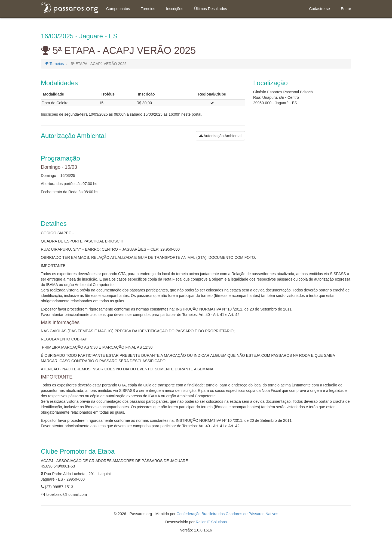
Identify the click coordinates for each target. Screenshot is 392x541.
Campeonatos (118, 9)
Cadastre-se (320, 9)
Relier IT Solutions (211, 522)
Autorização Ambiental (220, 136)
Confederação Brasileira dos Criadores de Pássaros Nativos (228, 514)
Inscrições (175, 9)
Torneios (148, 9)
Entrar (346, 9)
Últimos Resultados (211, 9)
